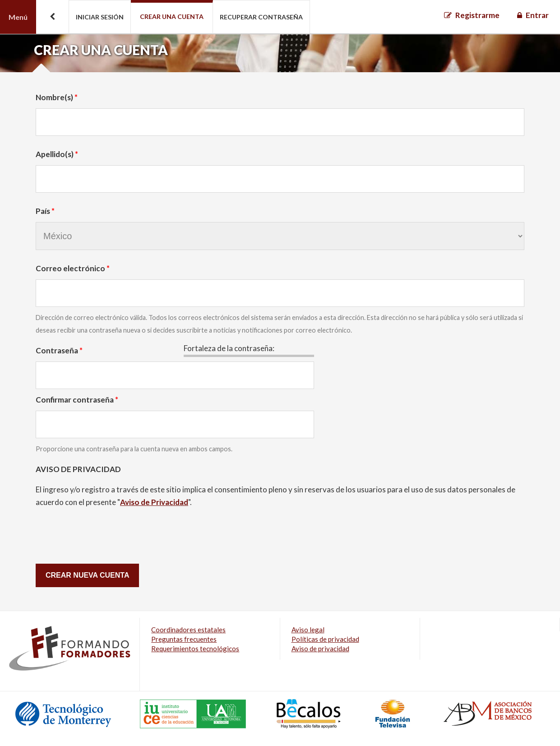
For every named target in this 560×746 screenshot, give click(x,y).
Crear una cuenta (172, 16)
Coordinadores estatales (188, 630)
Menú (18, 17)
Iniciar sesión (100, 17)
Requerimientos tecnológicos (195, 649)
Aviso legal (308, 630)
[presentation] (104, 534)
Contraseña (59, 350)
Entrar (537, 15)
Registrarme (477, 15)
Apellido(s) (57, 154)
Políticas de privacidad (325, 639)
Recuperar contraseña (261, 17)
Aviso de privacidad (320, 649)
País (45, 211)
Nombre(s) (57, 97)
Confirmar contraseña (77, 400)
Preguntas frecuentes (184, 639)
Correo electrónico (73, 268)
